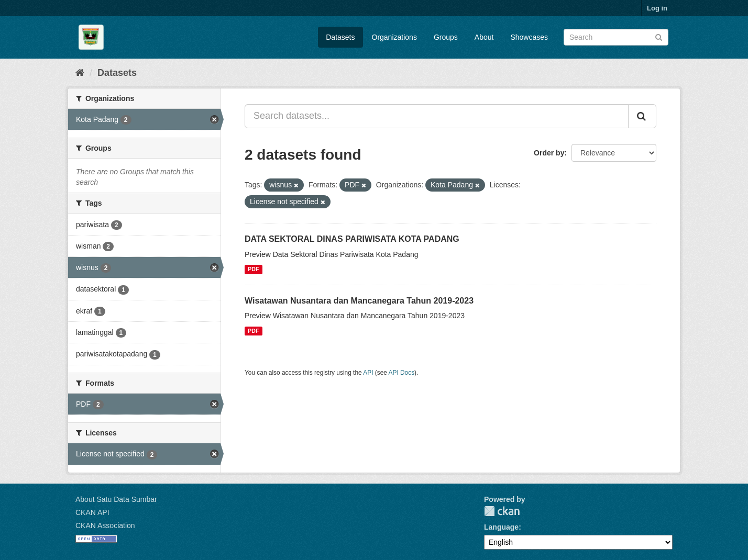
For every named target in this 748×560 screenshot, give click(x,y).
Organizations (394, 37)
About (484, 37)
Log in (657, 8)
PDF (253, 270)
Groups (446, 37)
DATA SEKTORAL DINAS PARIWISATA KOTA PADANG (352, 239)
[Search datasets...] (437, 116)
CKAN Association (105, 525)
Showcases (529, 37)
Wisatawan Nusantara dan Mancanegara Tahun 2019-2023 (359, 301)
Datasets (340, 37)
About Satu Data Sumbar (116, 499)
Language (501, 527)
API (368, 373)
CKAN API (92, 512)
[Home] (80, 73)
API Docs (402, 373)
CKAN (502, 511)
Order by (549, 153)
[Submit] (659, 36)
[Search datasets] (616, 37)
